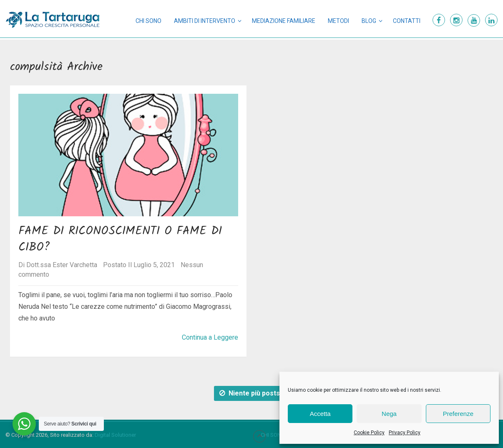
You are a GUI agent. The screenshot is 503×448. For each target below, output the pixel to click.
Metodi (338, 21)
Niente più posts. (250, 393)
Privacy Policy (405, 433)
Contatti (407, 21)
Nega (389, 414)
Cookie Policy (369, 433)
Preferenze (458, 414)
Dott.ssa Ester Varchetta (62, 265)
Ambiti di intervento (205, 21)
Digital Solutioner (115, 435)
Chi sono (148, 21)
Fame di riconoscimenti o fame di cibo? (120, 239)
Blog (369, 21)
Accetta (320, 414)
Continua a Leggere (210, 337)
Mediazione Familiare (284, 21)
